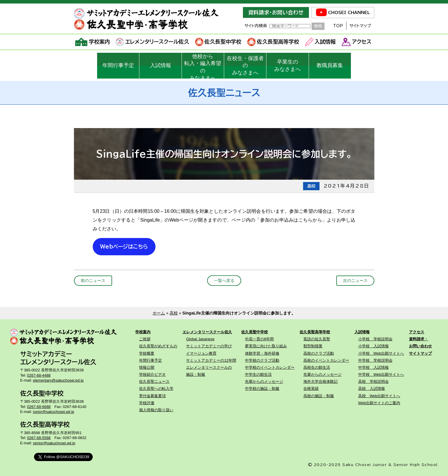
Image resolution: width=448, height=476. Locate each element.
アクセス (357, 42)
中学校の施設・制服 (262, 389)
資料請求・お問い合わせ (276, 12)
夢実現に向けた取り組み (266, 346)
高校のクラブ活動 (319, 353)
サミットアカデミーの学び (209, 346)
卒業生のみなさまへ (288, 66)
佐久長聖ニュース (154, 381)
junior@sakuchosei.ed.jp (53, 412)
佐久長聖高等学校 (273, 42)
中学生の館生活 (258, 374)
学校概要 (147, 353)
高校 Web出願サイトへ (379, 396)
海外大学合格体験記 (321, 381)
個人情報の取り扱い (156, 410)
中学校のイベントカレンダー (270, 367)
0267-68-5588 (39, 438)
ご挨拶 (145, 339)
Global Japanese (200, 339)
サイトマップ (360, 26)
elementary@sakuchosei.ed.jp (58, 380)
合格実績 (311, 389)
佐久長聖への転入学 (156, 389)
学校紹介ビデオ (152, 374)
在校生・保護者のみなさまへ (245, 66)
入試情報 (321, 42)
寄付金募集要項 (152, 396)
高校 (174, 313)
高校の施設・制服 (319, 396)
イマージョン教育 (201, 353)
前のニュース (93, 280)
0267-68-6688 (39, 407)
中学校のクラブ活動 (262, 360)
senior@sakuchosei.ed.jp (54, 443)
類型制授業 (313, 346)
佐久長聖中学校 (218, 42)
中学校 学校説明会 (375, 360)
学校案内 (93, 42)
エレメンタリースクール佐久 (152, 42)
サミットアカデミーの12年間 (211, 360)
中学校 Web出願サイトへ (381, 374)
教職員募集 (330, 65)
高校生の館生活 (317, 367)
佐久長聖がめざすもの (158, 346)
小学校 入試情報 (373, 346)
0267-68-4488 (39, 375)
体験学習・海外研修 (262, 353)
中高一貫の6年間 (259, 339)
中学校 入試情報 (373, 367)
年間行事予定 (118, 65)
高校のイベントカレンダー (326, 360)
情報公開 (147, 367)
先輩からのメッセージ (264, 381)
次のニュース (355, 280)
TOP (338, 26)
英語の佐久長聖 (317, 339)
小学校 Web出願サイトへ (381, 353)
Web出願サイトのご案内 (379, 403)
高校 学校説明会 (373, 381)
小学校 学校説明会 (375, 339)
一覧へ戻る (224, 280)
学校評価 (147, 403)
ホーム (159, 313)
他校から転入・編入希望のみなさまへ (203, 66)
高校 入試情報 (372, 389)
